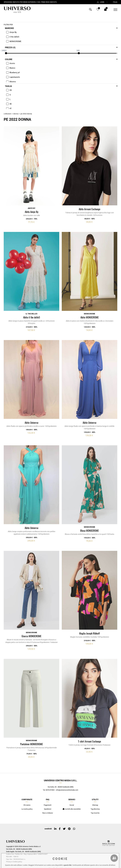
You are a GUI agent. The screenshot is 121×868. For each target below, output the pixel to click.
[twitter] (64, 829)
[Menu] (114, 10)
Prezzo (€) (10, 48)
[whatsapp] (74, 829)
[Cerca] (90, 10)
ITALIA (114, 2)
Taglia (8, 86)
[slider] (6, 53)
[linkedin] (55, 829)
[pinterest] (69, 829)
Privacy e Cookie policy (14, 862)
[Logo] (17, 10)
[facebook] (60, 829)
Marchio (9, 28)
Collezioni (8, 114)
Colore (9, 59)
